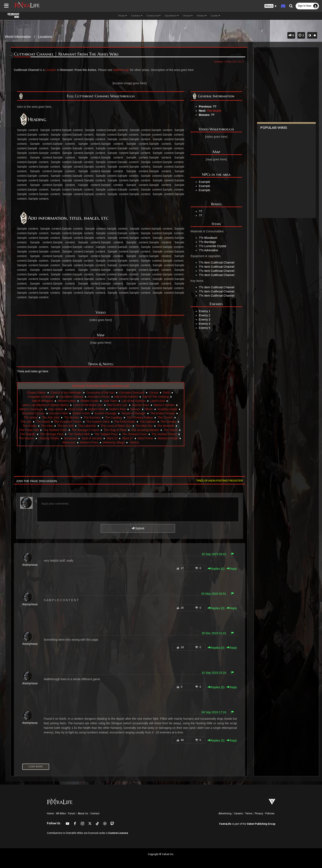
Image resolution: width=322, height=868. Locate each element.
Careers (238, 814)
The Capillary (116, 417)
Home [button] (123, 15)
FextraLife (225, 824)
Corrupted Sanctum (132, 393)
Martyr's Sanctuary (34, 409)
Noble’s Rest (120, 409)
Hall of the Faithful (126, 397)
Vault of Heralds (129, 438)
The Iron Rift (66, 426)
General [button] (137, 15)
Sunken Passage (110, 413)
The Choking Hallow (142, 417)
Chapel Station (37, 393)
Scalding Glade (170, 409)
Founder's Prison (99, 397)
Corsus (154, 393)
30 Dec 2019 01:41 (212, 633)
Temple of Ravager (138, 413)
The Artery (33, 417)
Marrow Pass (141, 405)
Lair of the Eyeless (134, 401)
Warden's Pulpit (70, 442)
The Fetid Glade (125, 422)
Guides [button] (216, 15)
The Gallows (148, 422)
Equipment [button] (172, 15)
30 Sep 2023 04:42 (212, 554)
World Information (18, 37)
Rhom (151, 409)
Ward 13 (149, 438)
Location (52, 70)
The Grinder (168, 422)
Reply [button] (230, 569)
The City (26, 422)
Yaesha (157, 442)
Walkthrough (123, 70)
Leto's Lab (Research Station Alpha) (45, 405)
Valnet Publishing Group (261, 824)
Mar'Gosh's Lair (117, 405)
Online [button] (188, 15)
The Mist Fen (144, 426)
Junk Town (110, 401)
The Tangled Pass (123, 434)
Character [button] (154, 15)
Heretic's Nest (67, 401)
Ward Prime (48, 442)
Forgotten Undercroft (41, 397)
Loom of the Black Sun (88, 405)
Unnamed (108, 438)
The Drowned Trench (68, 422)
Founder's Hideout (71, 397)
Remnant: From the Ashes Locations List (101, 386)
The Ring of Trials (118, 430)
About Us (83, 814)
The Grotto (30, 426)
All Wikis (61, 814)
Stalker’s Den (86, 413)
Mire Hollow (58, 409)
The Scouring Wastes (148, 430)
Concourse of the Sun (100, 393)
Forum (72, 814)
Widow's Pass (112, 442)
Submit (138, 528)
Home (50, 814)
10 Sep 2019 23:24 (212, 673)
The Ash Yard (53, 417)
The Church (168, 417)
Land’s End (158, 401)
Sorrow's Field (64, 413)
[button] (271, 6)
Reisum (138, 409)
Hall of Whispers (43, 401)
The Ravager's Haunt (88, 430)
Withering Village (136, 442)
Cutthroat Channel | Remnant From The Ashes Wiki (68, 54)
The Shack (173, 430)
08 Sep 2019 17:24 (212, 712)
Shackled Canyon (38, 413)
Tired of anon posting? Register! (218, 481)
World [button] (202, 15)
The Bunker (74, 417)
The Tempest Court (152, 434)
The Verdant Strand (39, 438)
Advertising (225, 814)
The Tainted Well (96, 434)
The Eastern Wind (98, 422)
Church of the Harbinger (66, 393)
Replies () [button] (214, 569)
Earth (167, 393)
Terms (249, 814)
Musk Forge (78, 409)
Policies (270, 814)
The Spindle (45, 434)
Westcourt (91, 442)
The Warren (64, 438)
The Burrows (95, 417)
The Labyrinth (87, 426)
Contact (95, 814)
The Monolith (166, 426)
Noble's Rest (99, 409)
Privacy (259, 814)
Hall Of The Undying (156, 397)
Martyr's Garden (164, 405)
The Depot (213, 111)
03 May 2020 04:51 (212, 594)
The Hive (47, 426)
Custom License (118, 833)
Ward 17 (165, 438)
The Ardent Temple (167, 413)
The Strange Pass (69, 434)
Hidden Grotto (90, 401)
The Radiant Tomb (58, 430)
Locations (45, 37)
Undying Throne (86, 438)
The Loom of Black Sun (116, 426)
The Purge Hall (31, 430)
